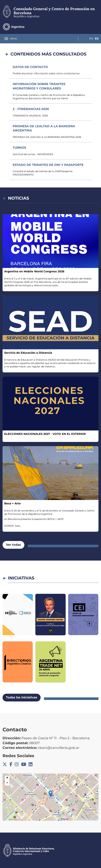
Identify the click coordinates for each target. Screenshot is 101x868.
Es (97, 27)
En (90, 27)
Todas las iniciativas (22, 697)
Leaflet (77, 820)
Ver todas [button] (13, 545)
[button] (50, 794)
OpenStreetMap (86, 820)
